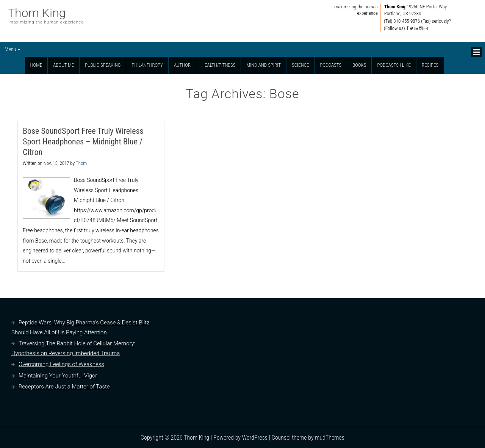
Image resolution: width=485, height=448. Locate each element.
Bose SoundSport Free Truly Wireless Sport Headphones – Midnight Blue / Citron (83, 142)
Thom (81, 163)
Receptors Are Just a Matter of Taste (64, 387)
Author (182, 65)
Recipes (430, 65)
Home (36, 65)
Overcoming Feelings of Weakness (61, 364)
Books (359, 65)
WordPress (255, 438)
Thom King (37, 13)
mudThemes (330, 438)
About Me (63, 65)
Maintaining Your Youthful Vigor (58, 376)
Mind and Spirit (264, 65)
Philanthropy (147, 65)
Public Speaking (103, 65)
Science (300, 65)
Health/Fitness (218, 65)
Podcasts (331, 65)
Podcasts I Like (394, 65)
